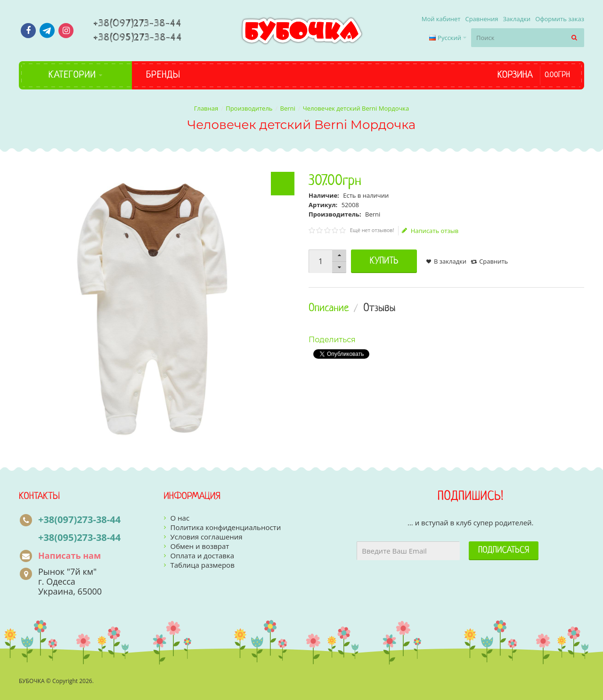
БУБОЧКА (32, 681)
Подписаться (504, 551)
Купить (384, 261)
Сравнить (493, 261)
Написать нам (69, 555)
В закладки (450, 261)
